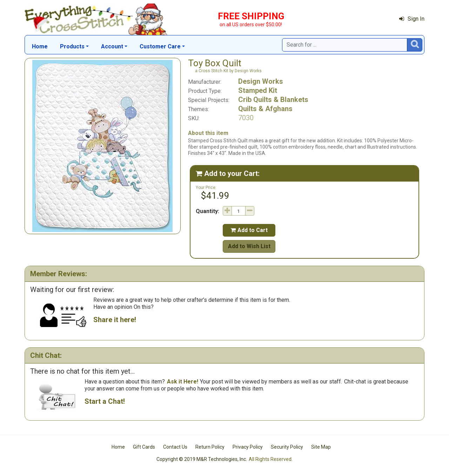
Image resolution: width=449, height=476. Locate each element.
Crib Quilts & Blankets (273, 100)
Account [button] (112, 46)
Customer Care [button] (160, 46)
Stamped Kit (258, 90)
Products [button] (72, 46)
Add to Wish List (249, 246)
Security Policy (287, 447)
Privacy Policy (248, 447)
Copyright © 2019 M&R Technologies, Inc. (202, 459)
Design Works (261, 81)
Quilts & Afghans (265, 109)
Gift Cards (144, 447)
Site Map (321, 447)
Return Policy (210, 447)
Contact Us (175, 447)
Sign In (412, 19)
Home (40, 46)
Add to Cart (249, 230)
